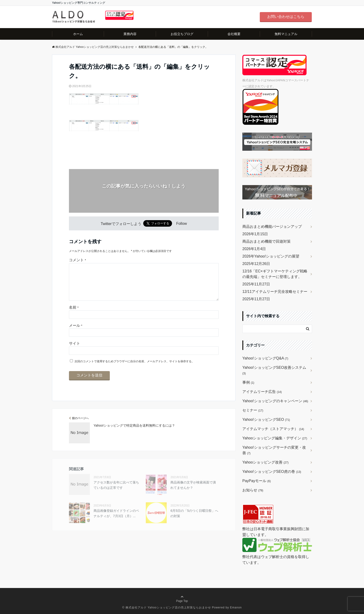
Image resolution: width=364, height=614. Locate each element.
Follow (182, 224)
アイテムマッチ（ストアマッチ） (273, 429)
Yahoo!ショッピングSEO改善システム (274, 370)
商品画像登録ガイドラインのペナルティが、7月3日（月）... (116, 521)
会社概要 (234, 34)
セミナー (253, 410)
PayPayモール (257, 481)
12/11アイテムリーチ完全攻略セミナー (275, 292)
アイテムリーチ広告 (262, 392)
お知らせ (253, 490)
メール (76, 333)
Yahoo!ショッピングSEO (266, 420)
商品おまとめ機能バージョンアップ (272, 227)
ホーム (78, 34)
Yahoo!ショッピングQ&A (265, 358)
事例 (248, 382)
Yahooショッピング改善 (265, 462)
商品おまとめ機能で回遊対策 (266, 241)
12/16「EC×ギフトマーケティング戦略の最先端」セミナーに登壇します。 (275, 274)
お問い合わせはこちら (286, 17)
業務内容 (130, 34)
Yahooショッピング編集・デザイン (275, 438)
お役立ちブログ (182, 34)
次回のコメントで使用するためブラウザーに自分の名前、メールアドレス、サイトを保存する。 (134, 369)
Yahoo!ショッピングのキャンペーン (275, 401)
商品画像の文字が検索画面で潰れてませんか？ (193, 492)
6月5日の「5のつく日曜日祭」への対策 (194, 521)
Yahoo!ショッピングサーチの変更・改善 (274, 450)
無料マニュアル (286, 34)
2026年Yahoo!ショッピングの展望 (271, 256)
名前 (74, 315)
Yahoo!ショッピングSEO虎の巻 (272, 472)
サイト (75, 351)
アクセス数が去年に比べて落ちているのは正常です (116, 492)
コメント (77, 260)
